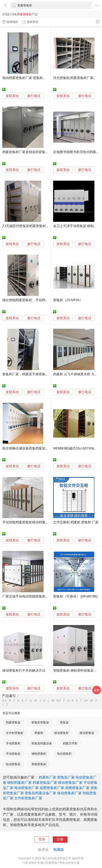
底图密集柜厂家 (52, 788)
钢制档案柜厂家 (19, 783)
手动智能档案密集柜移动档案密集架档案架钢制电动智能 (44, 522)
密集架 (64, 722)
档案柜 (39, 733)
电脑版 (59, 849)
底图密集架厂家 (77, 788)
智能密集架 (39, 764)
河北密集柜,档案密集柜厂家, (74, 78)
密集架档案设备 (42, 743)
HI (36, 701)
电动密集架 (13, 764)
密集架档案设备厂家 (40, 793)
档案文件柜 (70, 743)
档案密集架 (13, 722)
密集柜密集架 (40, 722)
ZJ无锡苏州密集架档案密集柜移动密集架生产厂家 (39, 226)
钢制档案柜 (39, 754)
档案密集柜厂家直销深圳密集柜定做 (29, 152)
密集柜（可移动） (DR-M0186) (75, 596)
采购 (97, 690)
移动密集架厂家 (70, 783)
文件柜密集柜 (15, 733)
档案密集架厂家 (45, 783)
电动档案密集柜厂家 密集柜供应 (26, 78)
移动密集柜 (61, 733)
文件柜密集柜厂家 (28, 798)
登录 (42, 839)
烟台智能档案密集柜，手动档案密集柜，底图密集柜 (40, 300)
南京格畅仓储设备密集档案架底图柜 (29, 448)
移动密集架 (87, 733)
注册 (60, 839)
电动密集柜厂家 (26, 788)
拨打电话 (34, 96)
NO (59, 701)
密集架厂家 (66, 777)
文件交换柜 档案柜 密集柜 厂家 (76, 522)
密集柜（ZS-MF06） (68, 300)
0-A (4, 701)
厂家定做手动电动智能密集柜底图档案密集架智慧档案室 (44, 596)
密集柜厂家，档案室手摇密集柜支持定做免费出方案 (40, 374)
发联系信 (12, 96)
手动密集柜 (13, 743)
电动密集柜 (64, 754)
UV (86, 701)
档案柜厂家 (47, 777)
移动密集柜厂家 (69, 793)
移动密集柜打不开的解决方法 (24, 671)
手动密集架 (13, 754)
